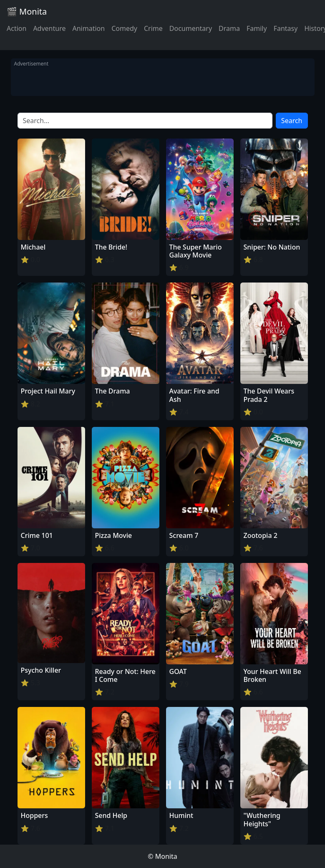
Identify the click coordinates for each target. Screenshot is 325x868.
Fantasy (286, 28)
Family (257, 28)
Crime (153, 28)
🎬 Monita (27, 11)
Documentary (191, 28)
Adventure (49, 28)
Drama (229, 28)
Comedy (124, 28)
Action (16, 28)
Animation (88, 28)
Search (292, 121)
